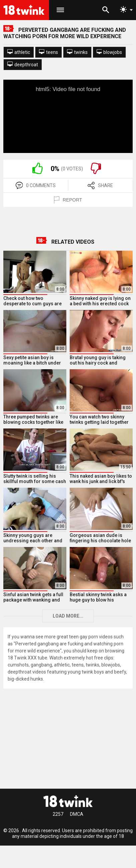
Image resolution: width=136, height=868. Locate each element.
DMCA (77, 814)
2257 (58, 814)
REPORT (68, 200)
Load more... (68, 616)
